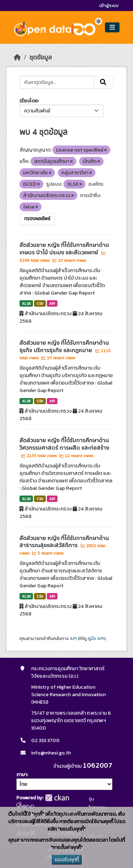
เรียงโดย (29, 101)
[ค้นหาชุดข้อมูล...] (57, 82)
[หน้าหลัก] (17, 57)
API (52, 303)
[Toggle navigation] (112, 28)
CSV (40, 303)
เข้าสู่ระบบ (109, 6)
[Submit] (104, 82)
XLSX (26, 303)
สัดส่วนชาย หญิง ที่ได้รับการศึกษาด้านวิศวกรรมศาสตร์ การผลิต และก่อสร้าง (64, 444)
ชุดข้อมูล (41, 57)
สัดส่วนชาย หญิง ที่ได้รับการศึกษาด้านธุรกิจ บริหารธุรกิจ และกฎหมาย (64, 347)
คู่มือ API (96, 639)
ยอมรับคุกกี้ (67, 860)
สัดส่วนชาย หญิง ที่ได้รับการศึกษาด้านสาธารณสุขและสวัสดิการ (64, 542)
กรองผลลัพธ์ (37, 219)
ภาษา (22, 775)
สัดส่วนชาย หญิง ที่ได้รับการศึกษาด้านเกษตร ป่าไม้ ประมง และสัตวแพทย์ (64, 249)
